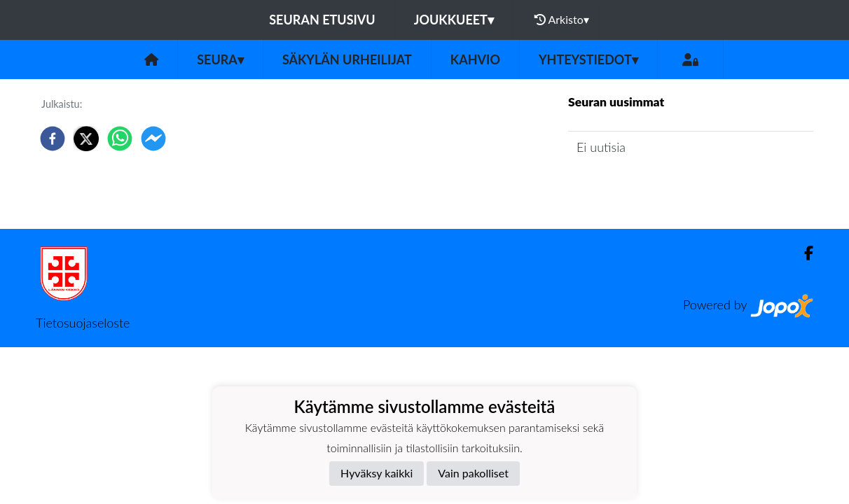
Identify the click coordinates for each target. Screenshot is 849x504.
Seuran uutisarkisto (630, 187)
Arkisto (562, 20)
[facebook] (53, 139)
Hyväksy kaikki (377, 473)
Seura (220, 59)
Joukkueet (454, 20)
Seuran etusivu (322, 20)
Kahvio (475, 59)
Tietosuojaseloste (83, 323)
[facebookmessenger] (153, 139)
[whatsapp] (120, 139)
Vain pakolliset (473, 473)
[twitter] (86, 139)
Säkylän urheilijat (347, 59)
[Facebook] (803, 253)
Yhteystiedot (588, 59)
